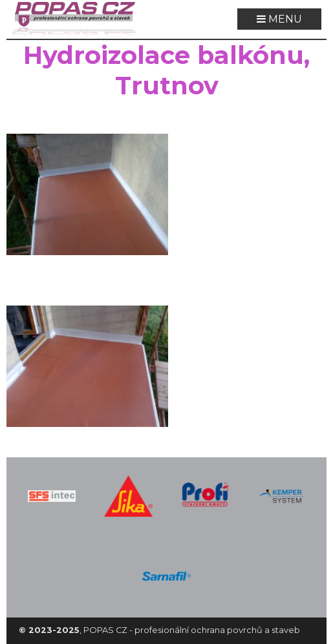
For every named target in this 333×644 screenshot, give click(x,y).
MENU (279, 19)
